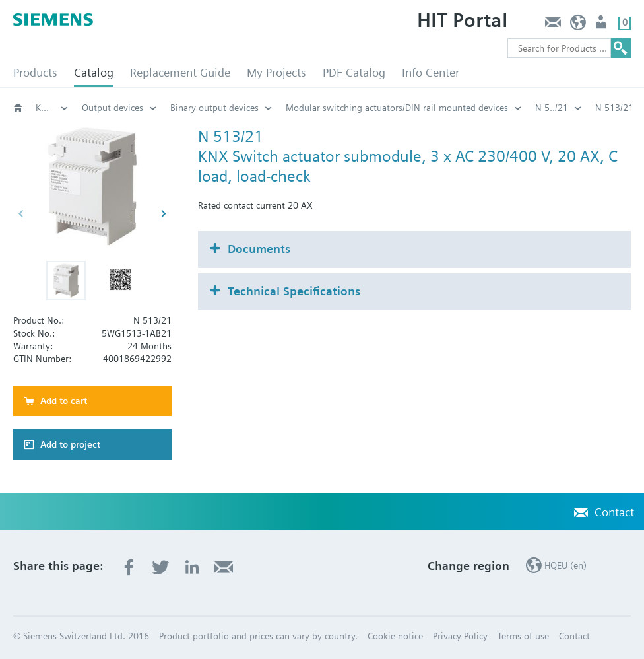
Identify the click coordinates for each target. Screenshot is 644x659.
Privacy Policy (460, 636)
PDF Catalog (354, 72)
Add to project (70, 444)
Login (602, 25)
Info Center (431, 72)
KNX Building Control (52, 108)
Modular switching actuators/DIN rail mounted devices (397, 108)
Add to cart (64, 401)
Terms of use (523, 636)
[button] (66, 281)
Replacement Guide (180, 72)
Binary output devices (214, 108)
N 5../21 (552, 108)
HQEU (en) (578, 25)
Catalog (94, 72)
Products (35, 72)
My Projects (276, 72)
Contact (553, 25)
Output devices (113, 108)
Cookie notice (395, 636)
